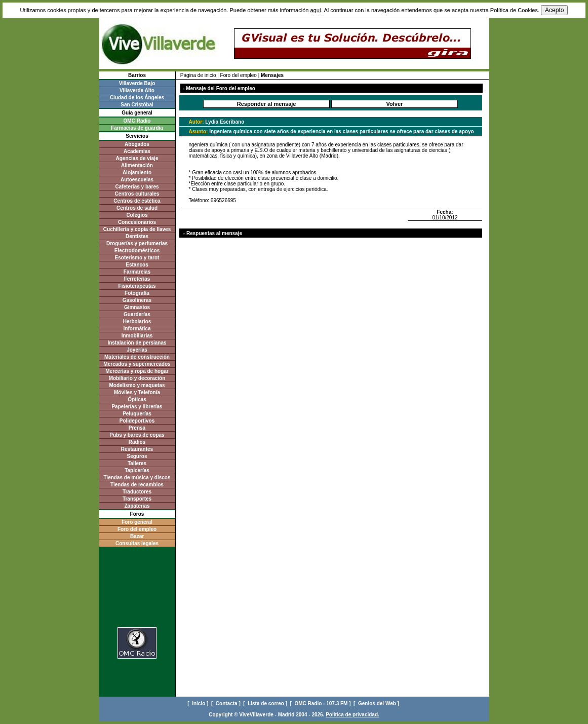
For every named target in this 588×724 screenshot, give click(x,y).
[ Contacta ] (227, 703)
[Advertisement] (137, 590)
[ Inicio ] (199, 703)
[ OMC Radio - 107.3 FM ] (321, 703)
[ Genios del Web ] (377, 703)
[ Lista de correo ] (266, 703)
